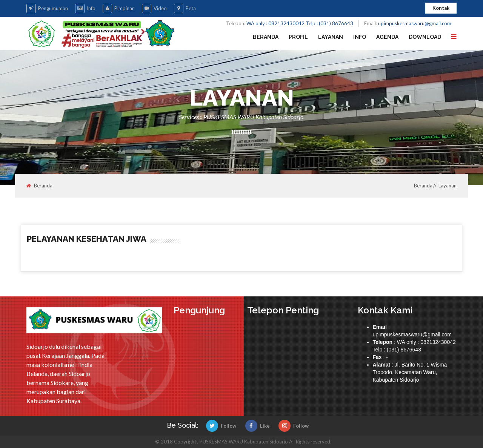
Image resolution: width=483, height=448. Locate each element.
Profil (298, 37)
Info (85, 8)
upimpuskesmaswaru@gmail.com (415, 23)
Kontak (441, 8)
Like (258, 426)
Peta (185, 8)
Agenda (387, 37)
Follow (221, 426)
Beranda (266, 37)
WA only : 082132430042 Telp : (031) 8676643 (300, 23)
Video (154, 8)
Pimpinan (119, 8)
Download (425, 37)
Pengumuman (47, 8)
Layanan (331, 37)
